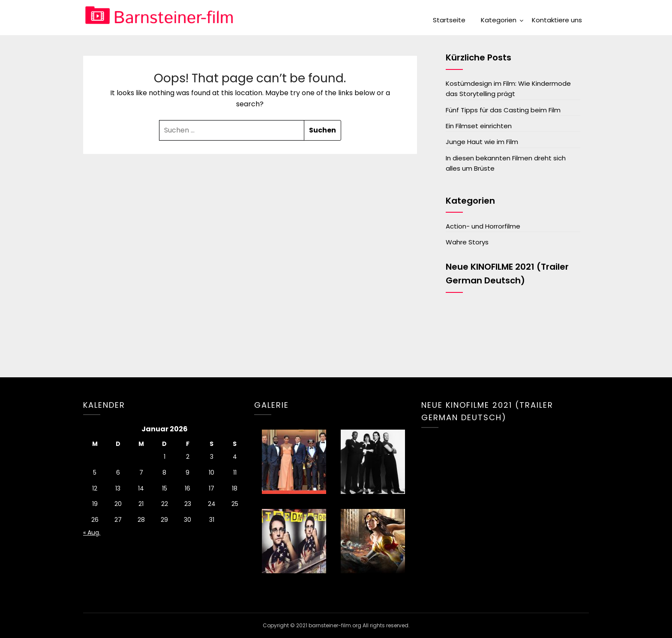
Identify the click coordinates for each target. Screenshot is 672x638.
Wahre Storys (467, 242)
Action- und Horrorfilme (483, 226)
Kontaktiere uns (557, 20)
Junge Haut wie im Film (482, 142)
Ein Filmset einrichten (479, 126)
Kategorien (499, 20)
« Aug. (92, 533)
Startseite (449, 20)
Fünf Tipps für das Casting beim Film (503, 110)
